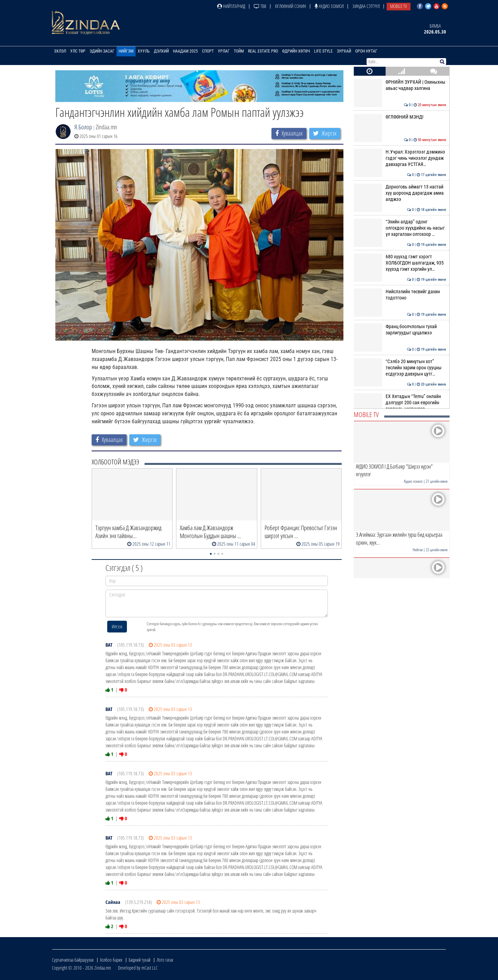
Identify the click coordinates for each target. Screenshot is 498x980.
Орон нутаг (366, 51)
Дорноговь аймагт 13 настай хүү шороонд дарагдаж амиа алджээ (400, 193)
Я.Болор (83, 127)
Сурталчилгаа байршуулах (73, 960)
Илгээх (117, 626)
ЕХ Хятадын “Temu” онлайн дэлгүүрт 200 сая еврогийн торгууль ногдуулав (400, 403)
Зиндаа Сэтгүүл (366, 6)
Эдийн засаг (102, 51)
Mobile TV (399, 6)
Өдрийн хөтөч (296, 51)
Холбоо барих (111, 960)
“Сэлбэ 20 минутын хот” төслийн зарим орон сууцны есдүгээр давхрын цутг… (400, 368)
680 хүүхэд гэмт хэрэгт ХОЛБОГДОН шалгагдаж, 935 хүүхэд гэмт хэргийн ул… (400, 263)
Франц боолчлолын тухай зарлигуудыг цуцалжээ (400, 330)
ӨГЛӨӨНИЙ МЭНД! (400, 117)
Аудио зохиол (329, 6)
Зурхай (344, 51)
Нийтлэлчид (231, 6)
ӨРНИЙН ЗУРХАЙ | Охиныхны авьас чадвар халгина (400, 85)
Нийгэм (126, 51)
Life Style (323, 51)
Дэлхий (161, 51)
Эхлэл (60, 51)
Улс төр (78, 51)
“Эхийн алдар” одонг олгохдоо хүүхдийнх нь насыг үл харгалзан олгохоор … (400, 228)
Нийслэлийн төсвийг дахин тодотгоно (400, 295)
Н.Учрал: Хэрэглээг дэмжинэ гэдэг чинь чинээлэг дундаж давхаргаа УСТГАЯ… (400, 158)
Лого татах (165, 960)
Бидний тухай (140, 960)
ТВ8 (260, 6)
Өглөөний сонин (290, 6)
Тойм (239, 51)
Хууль (144, 51)
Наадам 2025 (185, 51)
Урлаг (224, 51)
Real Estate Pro (263, 51)
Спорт (208, 51)
